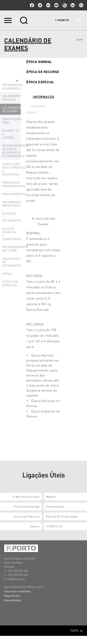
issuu (64, 5)
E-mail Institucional (26, 497)
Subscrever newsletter (17, 591)
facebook (32, 5)
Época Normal (39, 62)
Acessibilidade (13, 600)
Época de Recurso (43, 72)
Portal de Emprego (27, 506)
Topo (76, 631)
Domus (35, 526)
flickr (48, 5)
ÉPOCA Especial (40, 82)
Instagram (81, 5)
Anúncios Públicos (27, 516)
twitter (40, 5)
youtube (56, 5)
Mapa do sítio (12, 595)
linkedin (73, 5)
